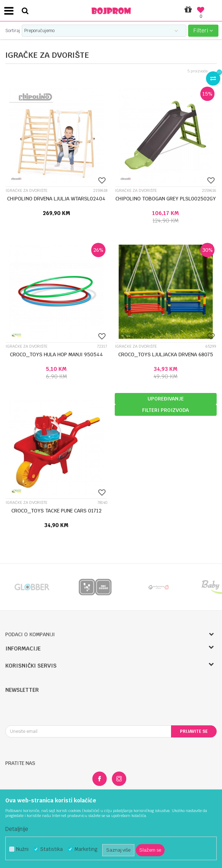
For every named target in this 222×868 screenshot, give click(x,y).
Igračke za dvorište (27, 191)
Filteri (203, 30)
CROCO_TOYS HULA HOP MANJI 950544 (56, 354)
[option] (32, 587)
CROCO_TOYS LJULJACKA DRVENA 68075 (166, 354)
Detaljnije (17, 829)
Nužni (22, 849)
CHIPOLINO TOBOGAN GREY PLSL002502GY (166, 199)
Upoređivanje (166, 399)
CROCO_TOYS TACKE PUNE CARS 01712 (56, 511)
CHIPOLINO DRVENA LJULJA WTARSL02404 (56, 199)
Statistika (51, 849)
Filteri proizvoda (166, 410)
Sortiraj (13, 31)
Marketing (86, 849)
